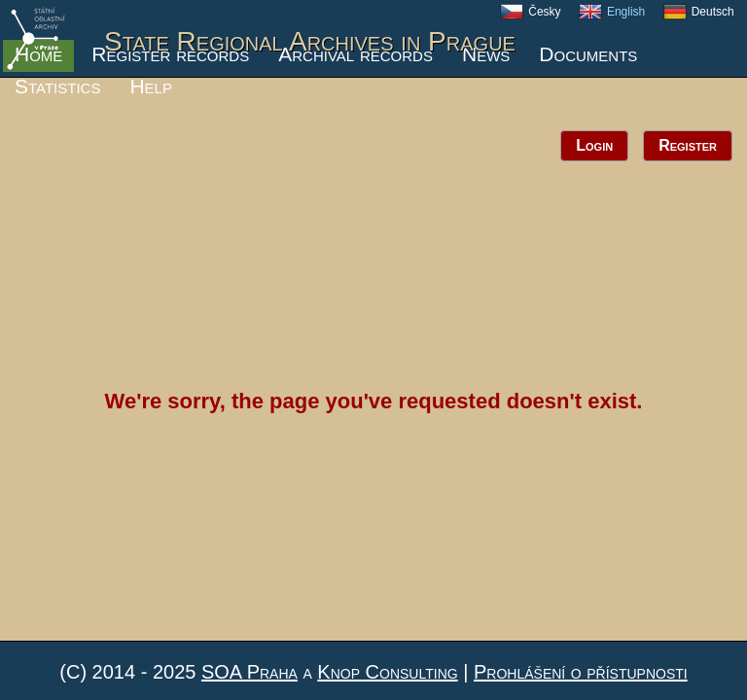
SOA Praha (249, 672)
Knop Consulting (387, 672)
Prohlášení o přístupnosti (581, 672)
